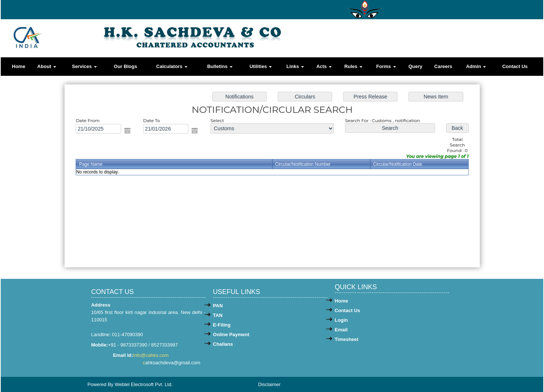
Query (416, 66)
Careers (443, 66)
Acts (324, 66)
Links (295, 66)
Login (341, 320)
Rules (353, 66)
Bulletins (220, 66)
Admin (476, 66)
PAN (218, 306)
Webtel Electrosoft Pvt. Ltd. (144, 384)
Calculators (172, 66)
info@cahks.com (152, 355)
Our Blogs (126, 66)
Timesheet (347, 339)
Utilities (261, 66)
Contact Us (515, 66)
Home (18, 66)
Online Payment (231, 334)
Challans (223, 344)
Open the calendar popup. (130, 131)
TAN (218, 315)
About (47, 66)
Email (341, 330)
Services (84, 66)
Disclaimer (269, 384)
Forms (386, 66)
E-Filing (222, 325)
